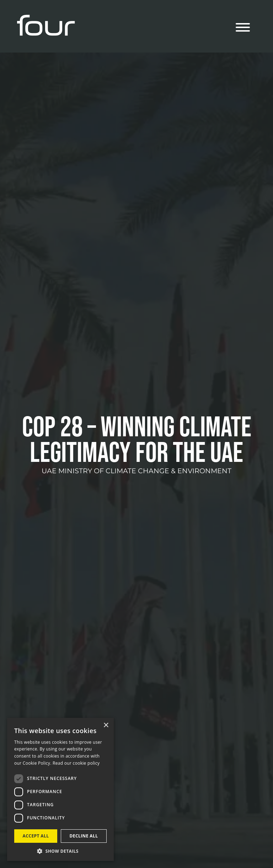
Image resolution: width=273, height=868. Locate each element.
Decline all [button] (84, 836)
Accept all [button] (36, 836)
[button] (60, 851)
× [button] (106, 725)
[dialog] (60, 789)
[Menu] (243, 28)
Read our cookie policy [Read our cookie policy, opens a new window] (76, 763)
